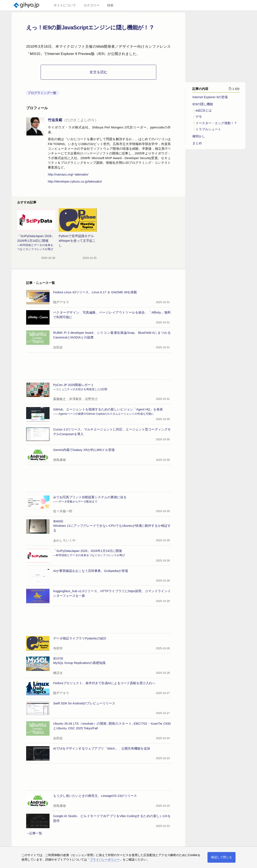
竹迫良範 (73, 120)
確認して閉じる (222, 857)
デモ (199, 118)
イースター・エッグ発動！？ (216, 125)
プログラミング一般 (42, 93)
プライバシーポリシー (105, 859)
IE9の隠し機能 (203, 106)
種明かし (199, 138)
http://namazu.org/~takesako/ (68, 174)
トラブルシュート (208, 131)
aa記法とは (204, 112)
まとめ (197, 145)
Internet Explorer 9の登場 (210, 99)
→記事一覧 (34, 833)
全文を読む (99, 72)
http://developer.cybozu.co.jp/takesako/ (75, 181)
